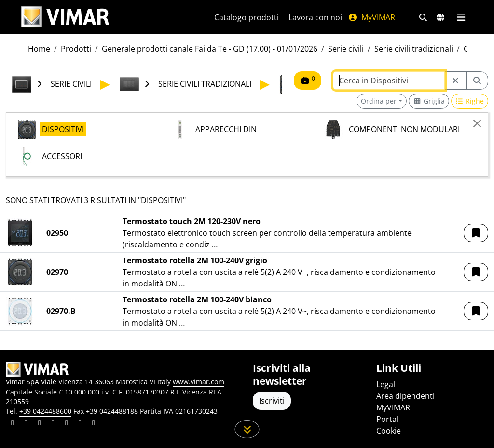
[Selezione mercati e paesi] (440, 17)
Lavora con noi (315, 17)
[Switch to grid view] (429, 101)
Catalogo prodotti (247, 17)
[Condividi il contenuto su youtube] (67, 424)
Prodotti (76, 49)
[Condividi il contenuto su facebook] (26, 424)
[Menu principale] (461, 17)
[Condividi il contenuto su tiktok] (94, 424)
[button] (476, 233)
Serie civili (346, 49)
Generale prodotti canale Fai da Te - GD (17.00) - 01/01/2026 (210, 49)
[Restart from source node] (455, 81)
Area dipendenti (405, 396)
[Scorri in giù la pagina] (247, 429)
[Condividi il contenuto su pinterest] (40, 424)
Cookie (389, 431)
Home (39, 49)
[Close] (477, 123)
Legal (386, 384)
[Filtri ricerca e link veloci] (423, 17)
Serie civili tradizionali (414, 49)
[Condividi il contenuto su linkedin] (13, 424)
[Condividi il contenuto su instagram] (53, 424)
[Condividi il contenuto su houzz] (80, 424)
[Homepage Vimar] (65, 17)
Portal (387, 419)
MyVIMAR (371, 17)
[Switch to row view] (470, 101)
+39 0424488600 (45, 411)
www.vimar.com (199, 382)
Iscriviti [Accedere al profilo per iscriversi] (272, 401)
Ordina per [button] (379, 101)
